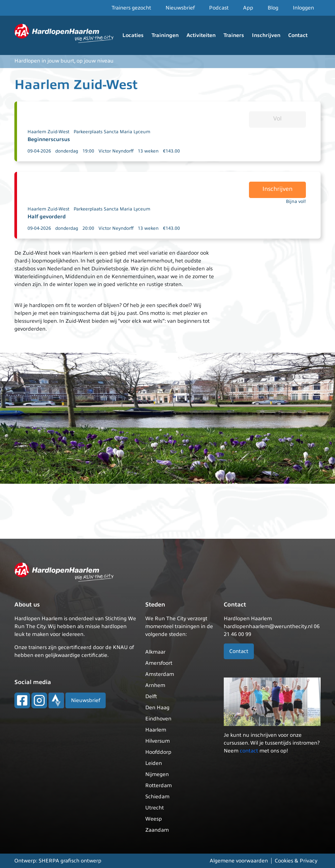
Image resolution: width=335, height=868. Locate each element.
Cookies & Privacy (296, 861)
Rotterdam (159, 786)
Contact (298, 35)
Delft (151, 696)
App (248, 8)
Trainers (234, 35)
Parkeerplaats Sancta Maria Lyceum (112, 132)
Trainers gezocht (131, 8)
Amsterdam (160, 674)
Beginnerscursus (49, 139)
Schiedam (157, 797)
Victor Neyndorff (116, 151)
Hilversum (158, 741)
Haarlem (156, 730)
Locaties (133, 35)
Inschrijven (266, 35)
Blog (273, 8)
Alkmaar (155, 652)
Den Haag (157, 708)
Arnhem (155, 685)
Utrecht (155, 808)
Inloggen (303, 8)
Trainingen (165, 35)
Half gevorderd (47, 217)
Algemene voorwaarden (239, 861)
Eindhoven (158, 719)
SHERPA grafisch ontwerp (70, 861)
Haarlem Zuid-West (48, 132)
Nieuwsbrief (180, 8)
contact (249, 751)
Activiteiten (201, 35)
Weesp (154, 819)
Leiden (154, 763)
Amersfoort (159, 663)
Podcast (219, 8)
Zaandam (157, 830)
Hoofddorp (158, 752)
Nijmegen (157, 774)
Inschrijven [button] (277, 189)
